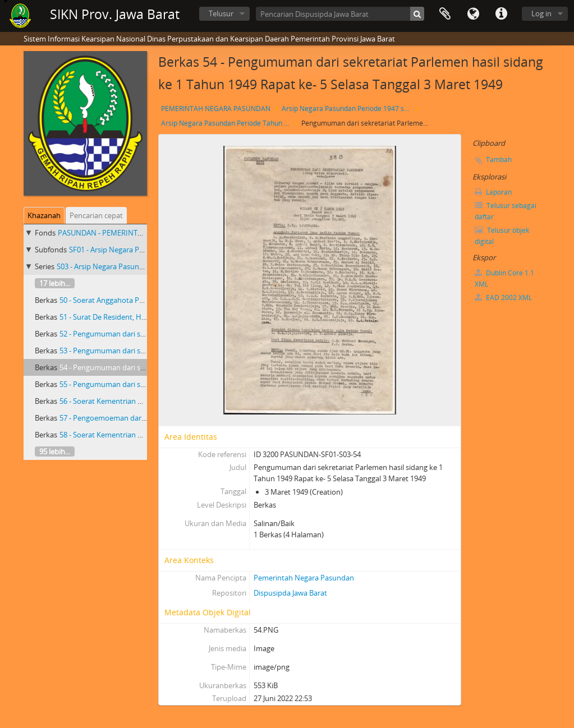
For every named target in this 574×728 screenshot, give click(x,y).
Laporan (493, 192)
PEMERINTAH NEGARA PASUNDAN (216, 109)
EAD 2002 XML (503, 298)
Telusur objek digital (502, 236)
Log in (541, 13)
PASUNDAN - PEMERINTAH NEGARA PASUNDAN (138, 233)
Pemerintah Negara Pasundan (304, 578)
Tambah (499, 160)
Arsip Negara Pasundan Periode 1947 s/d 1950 (348, 109)
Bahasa (473, 14)
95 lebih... (55, 451)
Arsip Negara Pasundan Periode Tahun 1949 (227, 123)
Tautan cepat (501, 14)
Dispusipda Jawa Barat (290, 593)
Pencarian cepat (96, 215)
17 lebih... (55, 283)
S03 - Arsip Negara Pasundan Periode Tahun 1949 (138, 266)
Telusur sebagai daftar (506, 211)
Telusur (221, 13)
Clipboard (445, 14)
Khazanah (44, 215)
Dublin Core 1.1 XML (504, 278)
